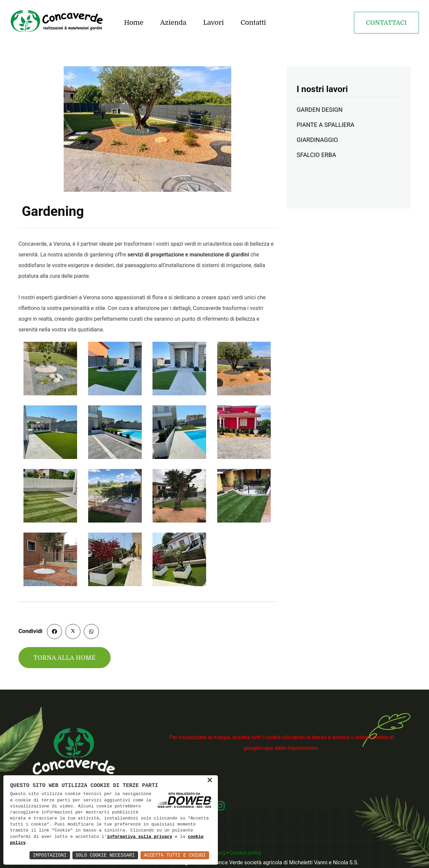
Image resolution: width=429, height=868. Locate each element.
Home (134, 23)
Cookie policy (246, 853)
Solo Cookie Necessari (105, 855)
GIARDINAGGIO (317, 140)
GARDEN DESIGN (320, 110)
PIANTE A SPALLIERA (325, 125)
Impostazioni (50, 855)
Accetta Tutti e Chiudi (175, 855)
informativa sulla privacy (140, 837)
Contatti (253, 23)
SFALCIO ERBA (316, 155)
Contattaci (386, 23)
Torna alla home (65, 658)
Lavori (213, 23)
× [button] (210, 781)
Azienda (173, 23)
